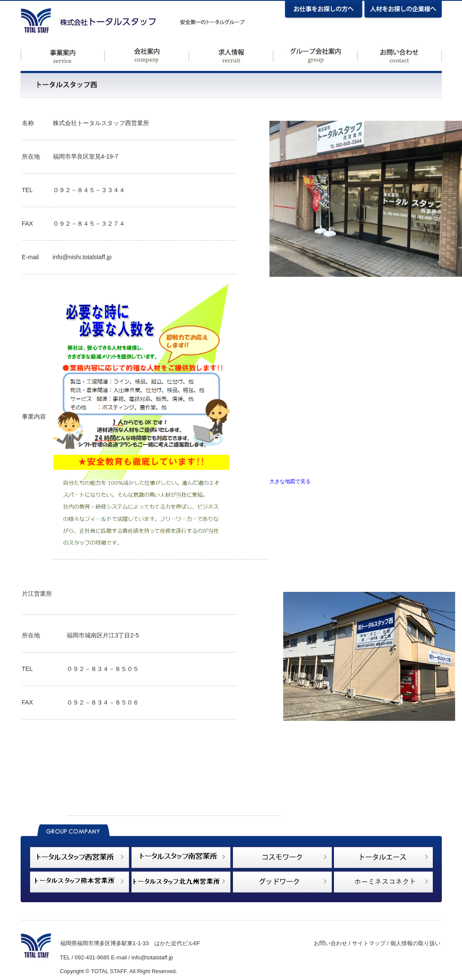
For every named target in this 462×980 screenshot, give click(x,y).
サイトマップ (369, 943)
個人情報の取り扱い (415, 943)
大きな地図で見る (290, 481)
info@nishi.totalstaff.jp (82, 257)
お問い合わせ (330, 943)
